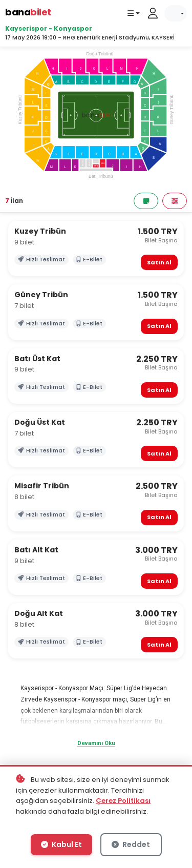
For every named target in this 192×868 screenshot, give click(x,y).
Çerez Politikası (123, 801)
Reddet (131, 844)
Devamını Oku (96, 743)
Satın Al (159, 262)
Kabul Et (61, 844)
